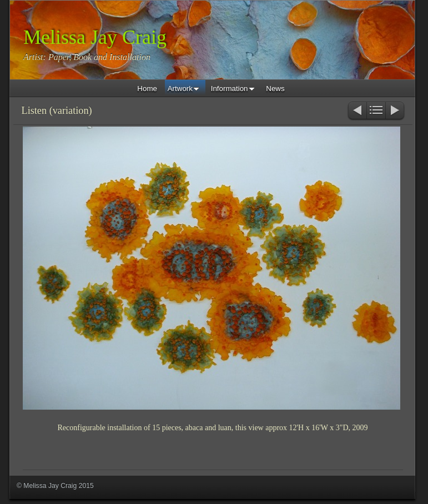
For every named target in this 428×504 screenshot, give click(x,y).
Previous (357, 111)
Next (396, 111)
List (376, 111)
